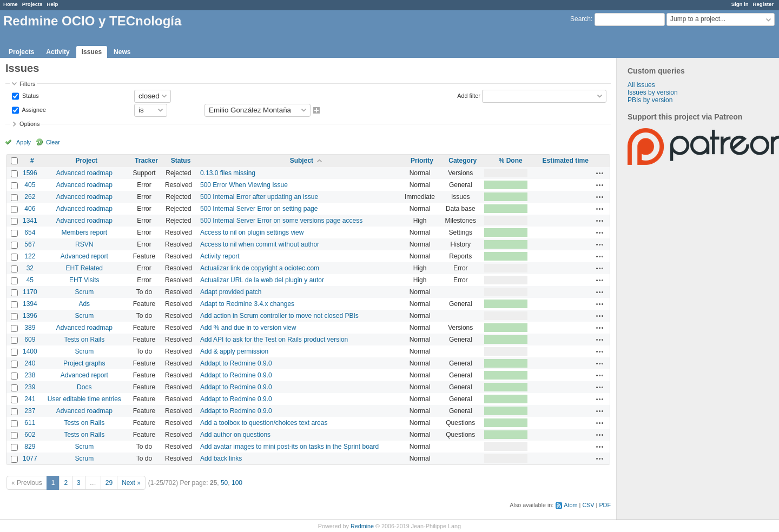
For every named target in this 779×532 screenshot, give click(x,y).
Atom (570, 505)
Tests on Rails (84, 340)
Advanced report (84, 256)
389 (30, 328)
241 (30, 399)
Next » (131, 483)
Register (763, 4)
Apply (24, 142)
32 (30, 268)
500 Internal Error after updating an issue (259, 197)
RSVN (84, 244)
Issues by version (653, 92)
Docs (84, 387)
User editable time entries (84, 399)
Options (29, 124)
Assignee (33, 109)
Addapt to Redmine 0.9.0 (236, 363)
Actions (600, 173)
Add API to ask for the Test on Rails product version (274, 340)
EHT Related (84, 268)
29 (109, 483)
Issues (92, 52)
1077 (30, 458)
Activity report (220, 256)
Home (11, 4)
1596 (30, 173)
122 (30, 256)
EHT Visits (84, 280)
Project (86, 161)
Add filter (469, 95)
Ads (84, 304)
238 (30, 375)
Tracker (146, 161)
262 (30, 197)
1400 (30, 351)
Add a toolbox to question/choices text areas (264, 423)
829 (30, 447)
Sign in (740, 4)
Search (580, 19)
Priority (422, 161)
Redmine (362, 526)
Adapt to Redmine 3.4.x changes (247, 304)
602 (30, 435)
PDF (605, 505)
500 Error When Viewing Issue (244, 185)
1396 (30, 316)
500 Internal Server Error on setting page (259, 209)
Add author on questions (235, 435)
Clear (53, 142)
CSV (588, 505)
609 (30, 340)
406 (30, 209)
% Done (511, 161)
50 (224, 483)
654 (30, 232)
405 (30, 185)
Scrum (84, 292)
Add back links (221, 458)
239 (30, 387)
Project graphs (84, 363)
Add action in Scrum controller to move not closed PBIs (279, 316)
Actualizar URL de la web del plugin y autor (262, 280)
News (122, 52)
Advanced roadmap (84, 173)
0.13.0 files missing (228, 173)
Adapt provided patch (231, 292)
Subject (302, 161)
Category (463, 161)
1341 (30, 221)
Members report (84, 232)
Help (53, 4)
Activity (58, 52)
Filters (27, 84)
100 (237, 483)
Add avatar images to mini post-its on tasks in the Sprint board (289, 447)
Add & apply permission (234, 351)
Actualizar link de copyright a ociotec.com (260, 268)
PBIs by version (650, 100)
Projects (32, 4)
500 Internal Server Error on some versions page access (281, 221)
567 (30, 244)
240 (30, 363)
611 (30, 423)
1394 (30, 304)
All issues (641, 85)
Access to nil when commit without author (260, 244)
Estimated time (565, 161)
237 (30, 411)
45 (30, 280)
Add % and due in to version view (248, 328)
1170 (30, 292)
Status (30, 95)
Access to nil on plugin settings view (252, 232)
